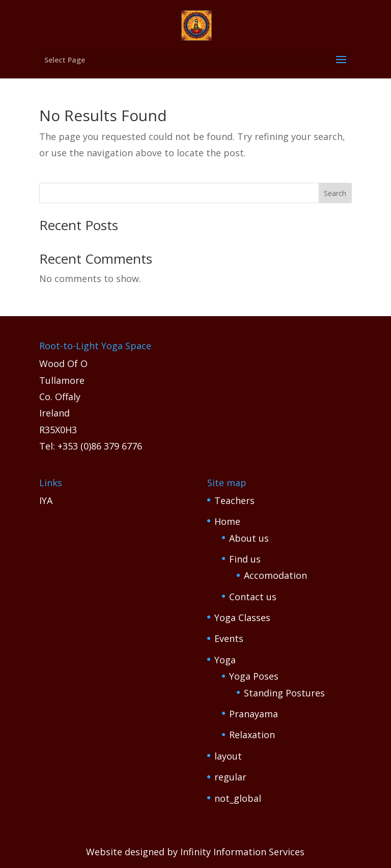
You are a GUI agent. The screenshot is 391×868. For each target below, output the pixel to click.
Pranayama (254, 714)
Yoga (225, 660)
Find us (245, 559)
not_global (238, 798)
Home (227, 521)
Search (335, 193)
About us (249, 538)
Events (229, 638)
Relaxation (252, 735)
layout (228, 756)
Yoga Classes (242, 618)
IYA (46, 500)
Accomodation (275, 575)
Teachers (234, 500)
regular (230, 777)
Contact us (253, 597)
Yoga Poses (254, 676)
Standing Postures (284, 693)
